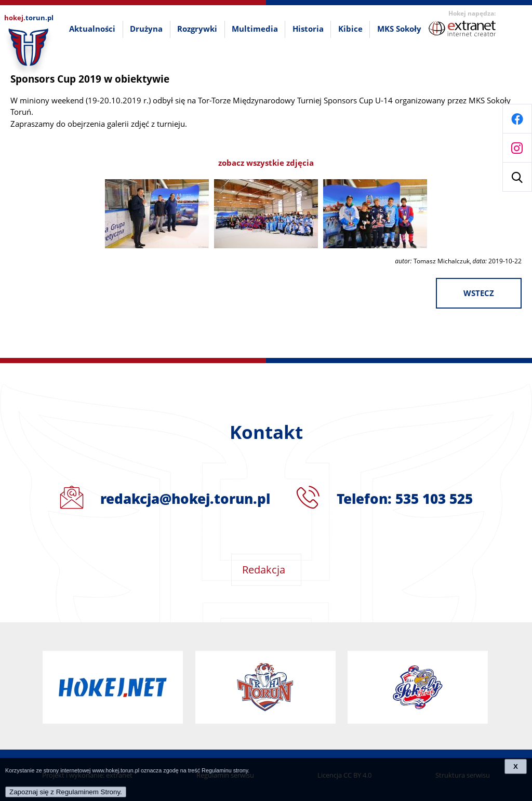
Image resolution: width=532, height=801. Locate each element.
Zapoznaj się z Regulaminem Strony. (66, 792)
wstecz (479, 293)
